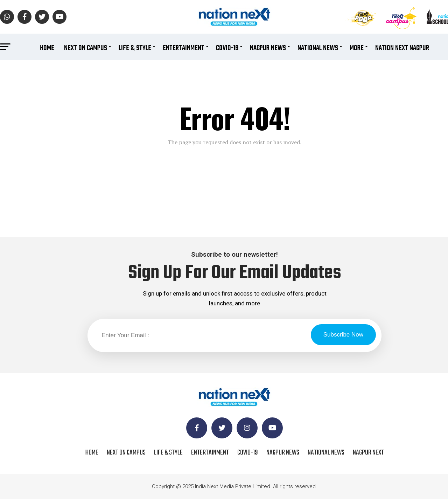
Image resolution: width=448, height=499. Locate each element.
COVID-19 (227, 48)
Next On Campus (86, 48)
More (357, 48)
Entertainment (184, 48)
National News (318, 48)
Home (47, 48)
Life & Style (135, 48)
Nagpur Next (368, 453)
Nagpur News (268, 48)
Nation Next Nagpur (402, 48)
